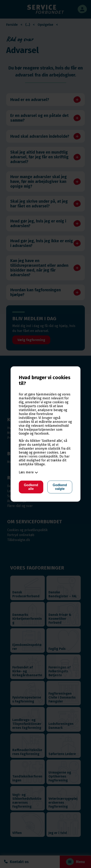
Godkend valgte (60, 487)
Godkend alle (31, 487)
